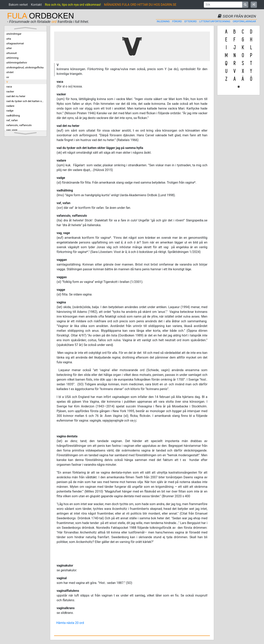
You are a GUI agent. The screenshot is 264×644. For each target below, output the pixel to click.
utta (9, 39)
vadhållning (13, 115)
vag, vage (12, 130)
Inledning (163, 21)
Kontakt (36, 5)
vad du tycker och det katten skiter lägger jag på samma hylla (26, 101)
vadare (10, 106)
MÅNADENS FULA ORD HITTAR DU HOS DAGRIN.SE (140, 5)
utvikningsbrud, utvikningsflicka (25, 67)
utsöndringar (14, 34)
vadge (10, 111)
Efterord (191, 21)
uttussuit (12, 53)
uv (8, 77)
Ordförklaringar (244, 21)
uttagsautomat (15, 43)
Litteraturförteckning (215, 21)
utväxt (10, 72)
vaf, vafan (12, 120)
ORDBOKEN (41, 16)
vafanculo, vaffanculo (19, 125)
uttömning (12, 58)
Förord (177, 21)
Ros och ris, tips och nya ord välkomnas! (73, 5)
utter (9, 48)
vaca (9, 86)
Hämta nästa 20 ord (70, 623)
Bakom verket (18, 5)
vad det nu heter (16, 96)
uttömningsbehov (17, 62)
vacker (10, 91)
